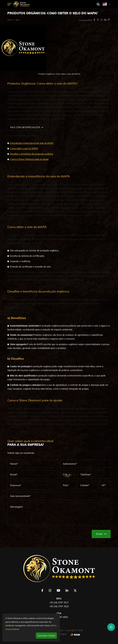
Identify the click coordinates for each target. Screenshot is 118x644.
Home (10, 20)
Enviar (101, 534)
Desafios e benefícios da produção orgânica (31, 154)
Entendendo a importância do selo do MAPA (32, 143)
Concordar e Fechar (46, 636)
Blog (17, 20)
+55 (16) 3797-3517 (59, 603)
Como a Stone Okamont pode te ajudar (29, 159)
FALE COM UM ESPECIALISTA (25, 127)
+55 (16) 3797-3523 (59, 606)
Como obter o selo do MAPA (24, 149)
